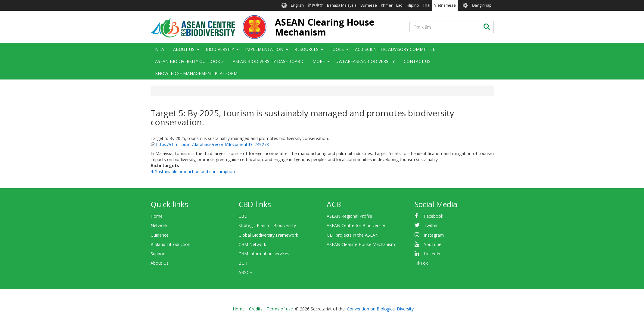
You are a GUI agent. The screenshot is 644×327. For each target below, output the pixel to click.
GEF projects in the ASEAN (353, 235)
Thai (426, 5)
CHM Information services (264, 254)
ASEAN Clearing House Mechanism (325, 27)
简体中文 (316, 5)
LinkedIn (432, 254)
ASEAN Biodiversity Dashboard (268, 61)
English (297, 5)
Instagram (434, 235)
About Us (184, 49)
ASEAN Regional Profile (349, 216)
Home (157, 216)
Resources (306, 49)
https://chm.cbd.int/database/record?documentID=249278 (213, 144)
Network (159, 225)
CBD (243, 216)
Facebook (434, 216)
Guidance (160, 235)
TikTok (421, 263)
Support (158, 254)
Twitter (431, 225)
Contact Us (417, 61)
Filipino (413, 5)
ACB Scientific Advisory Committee (395, 49)
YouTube (433, 244)
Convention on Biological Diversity (380, 309)
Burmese (369, 5)
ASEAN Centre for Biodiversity (356, 225)
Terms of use (280, 309)
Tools (337, 49)
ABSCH (245, 272)
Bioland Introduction (170, 244)
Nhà (160, 49)
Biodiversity (220, 49)
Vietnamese (445, 5)
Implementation (264, 49)
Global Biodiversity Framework (268, 235)
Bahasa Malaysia (342, 5)
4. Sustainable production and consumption (193, 171)
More (319, 61)
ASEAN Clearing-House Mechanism (361, 244)
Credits (256, 309)
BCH (243, 263)
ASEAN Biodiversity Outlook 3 (189, 61)
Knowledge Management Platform (196, 73)
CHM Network (252, 244)
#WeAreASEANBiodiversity (365, 61)
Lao (399, 5)
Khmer (387, 5)
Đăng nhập (482, 5)
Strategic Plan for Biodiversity (267, 225)
